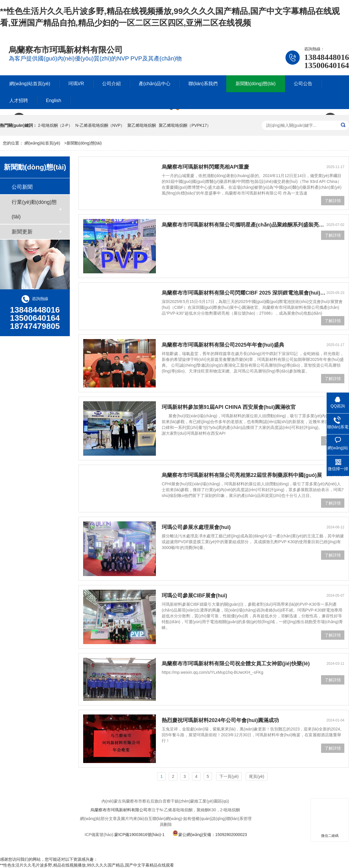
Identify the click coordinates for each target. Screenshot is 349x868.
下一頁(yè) (229, 776)
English (54, 100)
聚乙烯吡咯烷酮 (142, 125)
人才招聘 (19, 100)
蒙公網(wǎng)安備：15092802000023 (210, 835)
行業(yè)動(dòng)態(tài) (34, 209)
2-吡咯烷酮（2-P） (55, 125)
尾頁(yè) (257, 776)
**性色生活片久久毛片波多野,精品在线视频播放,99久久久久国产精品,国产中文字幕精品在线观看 (87, 865)
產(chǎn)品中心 (155, 84)
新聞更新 (22, 232)
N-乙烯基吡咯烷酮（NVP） (100, 125)
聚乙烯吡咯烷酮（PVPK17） (185, 125)
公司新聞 (22, 187)
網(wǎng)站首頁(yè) (30, 84)
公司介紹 (111, 84)
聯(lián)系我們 (203, 84)
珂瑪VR (76, 84)
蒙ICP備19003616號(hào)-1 (139, 835)
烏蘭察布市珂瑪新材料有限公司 (119, 810)
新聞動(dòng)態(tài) (256, 84)
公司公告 (303, 84)
